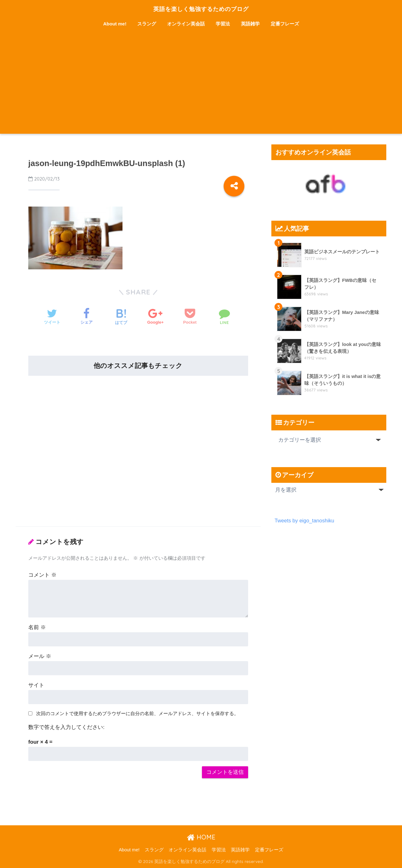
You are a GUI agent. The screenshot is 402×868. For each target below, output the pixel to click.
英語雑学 (250, 24)
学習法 (223, 24)
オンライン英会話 (186, 24)
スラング (147, 24)
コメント (42, 575)
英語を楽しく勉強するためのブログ (201, 8)
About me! (115, 24)
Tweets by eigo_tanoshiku (305, 521)
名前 (37, 627)
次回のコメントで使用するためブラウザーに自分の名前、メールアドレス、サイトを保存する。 (137, 713)
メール (40, 656)
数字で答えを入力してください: (66, 727)
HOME (201, 837)
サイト (36, 685)
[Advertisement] (201, 87)
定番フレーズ (285, 24)
